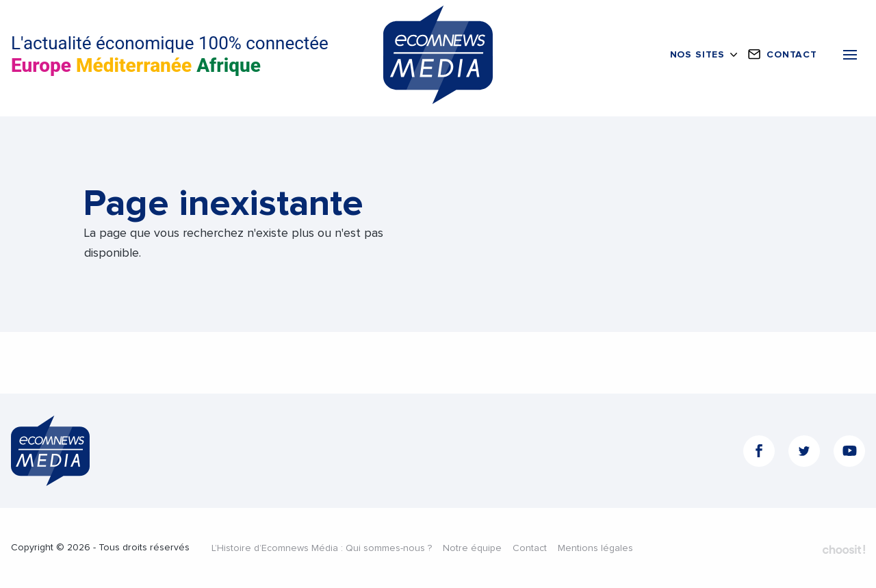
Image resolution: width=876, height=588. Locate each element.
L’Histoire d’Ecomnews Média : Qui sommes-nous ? (322, 548)
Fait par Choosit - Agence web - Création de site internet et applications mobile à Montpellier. (844, 549)
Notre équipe (472, 548)
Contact (530, 548)
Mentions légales (595, 548)
